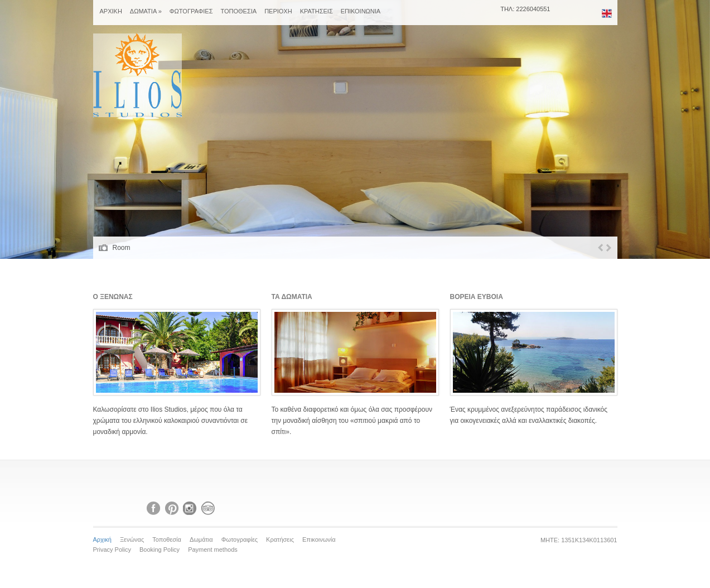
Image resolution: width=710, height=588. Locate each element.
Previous (600, 248)
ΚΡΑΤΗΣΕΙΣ (317, 11)
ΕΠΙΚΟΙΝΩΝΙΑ (361, 11)
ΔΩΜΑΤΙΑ (146, 11)
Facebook (153, 508)
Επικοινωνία (319, 539)
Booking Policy (160, 550)
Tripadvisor (208, 508)
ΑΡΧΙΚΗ (111, 11)
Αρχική (102, 539)
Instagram (190, 508)
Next (609, 248)
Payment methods (213, 550)
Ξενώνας (132, 539)
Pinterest (172, 508)
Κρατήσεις (280, 539)
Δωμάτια (201, 539)
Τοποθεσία (167, 539)
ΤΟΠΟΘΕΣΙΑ (238, 11)
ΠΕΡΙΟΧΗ (278, 11)
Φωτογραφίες (240, 539)
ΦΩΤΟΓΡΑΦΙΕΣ (191, 11)
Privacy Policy (112, 550)
